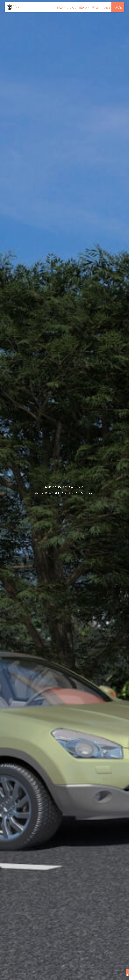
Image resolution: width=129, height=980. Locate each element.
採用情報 (127, 972)
